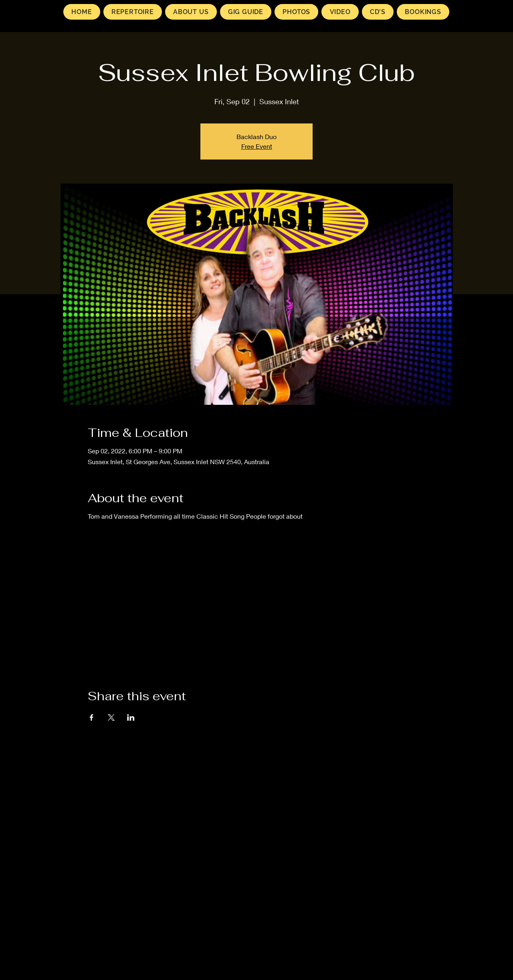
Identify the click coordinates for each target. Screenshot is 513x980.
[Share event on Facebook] (92, 717)
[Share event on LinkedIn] (131, 717)
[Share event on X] (111, 717)
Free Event (257, 146)
